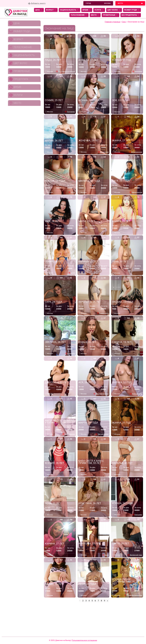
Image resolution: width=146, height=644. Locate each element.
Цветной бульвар (102, 394)
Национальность (69, 10)
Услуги (99, 10)
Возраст (51, 10)
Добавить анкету (37, 3)
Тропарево (71, 112)
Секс (124, 22)
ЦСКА (73, 192)
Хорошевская (137, 394)
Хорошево (138, 515)
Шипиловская (137, 192)
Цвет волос (114, 10)
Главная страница (112, 22)
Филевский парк (136, 555)
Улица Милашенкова (134, 595)
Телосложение (79, 15)
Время (87, 10)
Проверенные (111, 15)
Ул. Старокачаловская (66, 71)
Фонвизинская (137, 152)
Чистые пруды (103, 434)
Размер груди (132, 10)
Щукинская (104, 152)
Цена (39, 10)
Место (95, 15)
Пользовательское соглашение (84, 640)
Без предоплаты (131, 15)
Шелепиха (138, 71)
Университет (104, 313)
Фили (106, 555)
